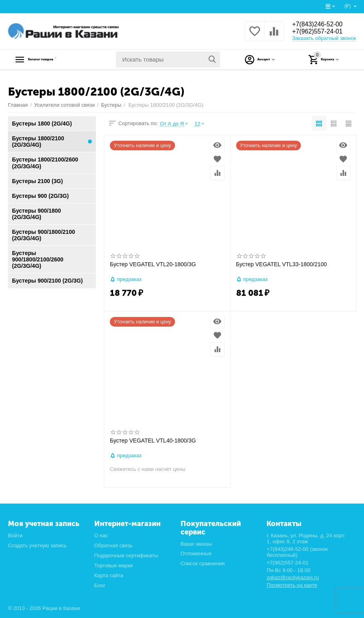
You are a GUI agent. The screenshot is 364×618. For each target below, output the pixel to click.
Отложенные (196, 553)
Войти (15, 535)
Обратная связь (113, 545)
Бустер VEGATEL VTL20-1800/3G (153, 264)
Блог (100, 585)
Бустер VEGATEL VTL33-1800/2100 (282, 264)
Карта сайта (109, 575)
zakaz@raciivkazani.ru (292, 577)
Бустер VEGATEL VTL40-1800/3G (153, 441)
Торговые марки (114, 565)
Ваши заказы (196, 544)
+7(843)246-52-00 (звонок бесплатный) (297, 552)
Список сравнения (203, 563)
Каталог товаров (58, 60)
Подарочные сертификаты (126, 555)
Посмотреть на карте (292, 585)
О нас (101, 535)
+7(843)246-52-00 (321, 24)
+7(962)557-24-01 (321, 32)
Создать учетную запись (37, 545)
